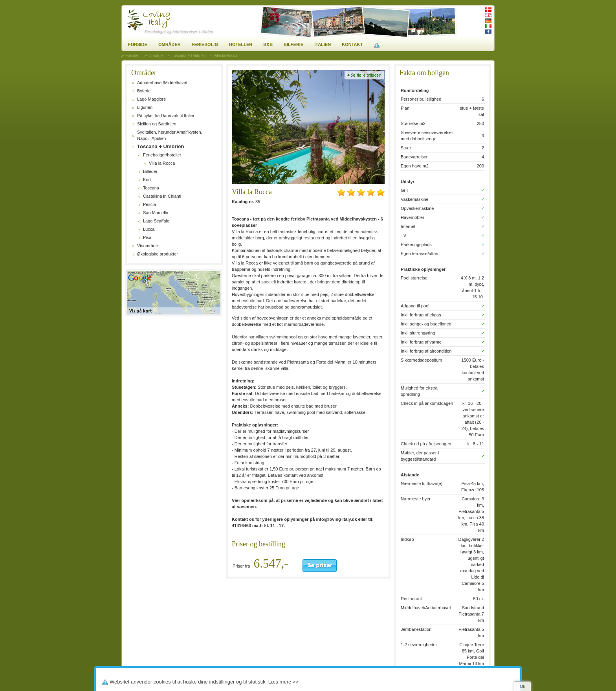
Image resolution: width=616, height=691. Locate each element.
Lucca (149, 229)
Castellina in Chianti (162, 196)
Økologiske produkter (158, 254)
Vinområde (148, 246)
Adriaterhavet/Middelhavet (162, 83)
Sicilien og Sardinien (157, 124)
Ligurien (145, 107)
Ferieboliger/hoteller (162, 155)
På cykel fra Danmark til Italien (166, 116)
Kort (147, 180)
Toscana (151, 188)
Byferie (144, 91)
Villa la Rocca (162, 163)
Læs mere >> (283, 682)
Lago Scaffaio (156, 221)
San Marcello (156, 213)
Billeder (150, 171)
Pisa (147, 237)
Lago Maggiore (151, 99)
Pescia (149, 204)
